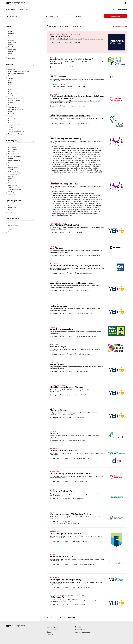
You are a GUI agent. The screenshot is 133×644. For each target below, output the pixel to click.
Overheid (11, 112)
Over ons (78, 627)
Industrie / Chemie (13, 94)
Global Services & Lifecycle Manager (66, 387)
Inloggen (50, 634)
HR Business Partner (59, 597)
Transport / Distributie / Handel (17, 132)
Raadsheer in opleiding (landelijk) (65, 139)
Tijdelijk (10, 230)
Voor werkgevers (23, 9)
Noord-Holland (12, 49)
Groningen (11, 40)
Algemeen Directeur (59, 410)
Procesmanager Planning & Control (66, 534)
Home (115, 9)
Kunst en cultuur (13, 98)
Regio (8, 27)
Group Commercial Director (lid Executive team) (72, 283)
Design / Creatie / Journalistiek (17, 154)
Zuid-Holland (12, 58)
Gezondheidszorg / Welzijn (16, 87)
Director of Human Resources (63, 451)
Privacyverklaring (80, 630)
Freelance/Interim (13, 225)
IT (9, 165)
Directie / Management (15, 156)
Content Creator (57, 364)
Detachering (12, 223)
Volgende (72, 617)
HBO (10, 205)
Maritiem (11, 103)
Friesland (11, 36)
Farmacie (11, 83)
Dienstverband (12, 219)
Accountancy (12, 69)
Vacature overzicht (11, 9)
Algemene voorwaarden (82, 632)
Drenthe (11, 31)
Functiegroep (12, 141)
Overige (11, 212)
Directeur (54, 433)
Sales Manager (56, 248)
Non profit (11, 114)
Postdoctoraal (12, 207)
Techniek (11, 127)
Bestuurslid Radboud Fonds (62, 491)
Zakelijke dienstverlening (15, 134)
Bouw (10, 76)
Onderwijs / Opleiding (14, 107)
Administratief (12, 147)
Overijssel (11, 51)
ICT (9, 91)
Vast (9, 232)
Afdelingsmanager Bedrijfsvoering (66, 580)
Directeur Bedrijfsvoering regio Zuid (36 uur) (70, 116)
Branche (9, 65)
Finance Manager (58, 347)
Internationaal (12, 42)
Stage (10, 227)
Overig (10, 116)
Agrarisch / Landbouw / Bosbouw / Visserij (20, 71)
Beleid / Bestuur (13, 149)
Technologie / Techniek (15, 190)
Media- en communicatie (15, 105)
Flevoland (11, 33)
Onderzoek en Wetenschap (16, 109)
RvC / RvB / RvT (13, 185)
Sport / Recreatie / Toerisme (16, 125)
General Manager (58, 77)
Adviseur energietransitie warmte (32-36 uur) (71, 474)
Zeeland (11, 56)
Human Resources (13, 163)
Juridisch (11, 96)
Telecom (11, 129)
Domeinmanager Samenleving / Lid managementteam (75, 266)
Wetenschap (12, 194)
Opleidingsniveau (14, 201)
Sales (10, 123)
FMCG (10, 85)
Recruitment (12, 118)
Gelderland (11, 38)
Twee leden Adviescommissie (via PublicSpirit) (71, 59)
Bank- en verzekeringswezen (16, 74)
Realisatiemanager (58, 306)
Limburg (11, 45)
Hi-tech (10, 89)
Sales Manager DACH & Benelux (64, 225)
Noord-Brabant (12, 47)
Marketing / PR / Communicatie (17, 172)
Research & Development (15, 183)
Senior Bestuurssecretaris (62, 329)
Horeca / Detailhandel (14, 161)
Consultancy (12, 78)
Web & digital (12, 192)
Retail (10, 121)
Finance (11, 158)
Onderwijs (11, 176)
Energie (10, 80)
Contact (50, 632)
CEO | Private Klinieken (60, 36)
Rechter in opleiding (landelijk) (64, 184)
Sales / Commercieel (14, 187)
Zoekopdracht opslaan (121, 26)
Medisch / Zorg (12, 174)
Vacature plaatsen (53, 630)
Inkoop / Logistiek (13, 167)
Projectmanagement (14, 181)
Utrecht (10, 54)
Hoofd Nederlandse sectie (62, 557)
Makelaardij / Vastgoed (14, 100)
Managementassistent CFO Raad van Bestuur (70, 514)
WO (9, 210)
